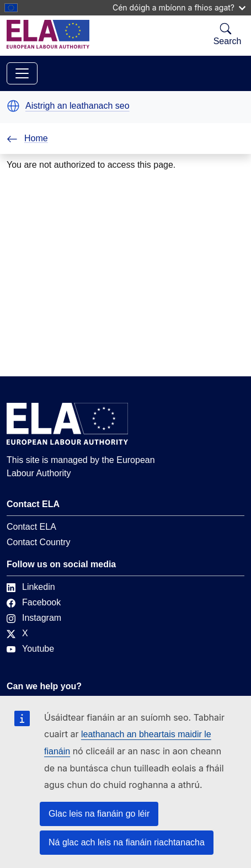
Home (27, 138)
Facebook (34, 602)
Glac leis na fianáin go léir (99, 814)
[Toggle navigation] (22, 73)
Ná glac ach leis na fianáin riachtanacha (127, 842)
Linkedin (31, 587)
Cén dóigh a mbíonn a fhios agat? (179, 7)
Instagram (34, 618)
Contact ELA (31, 527)
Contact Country (39, 542)
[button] (13, 106)
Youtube (30, 649)
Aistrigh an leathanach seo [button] (78, 106)
